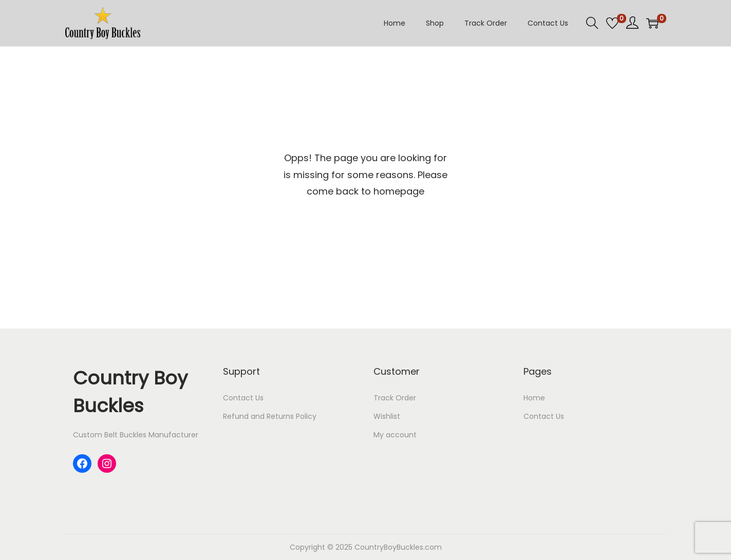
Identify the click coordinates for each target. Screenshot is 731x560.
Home (534, 398)
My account (395, 435)
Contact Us (243, 398)
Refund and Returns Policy (270, 416)
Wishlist (387, 416)
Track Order (395, 398)
